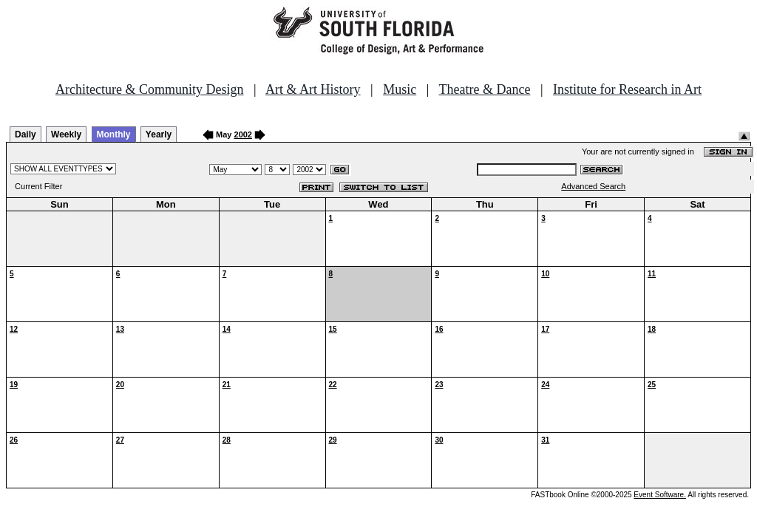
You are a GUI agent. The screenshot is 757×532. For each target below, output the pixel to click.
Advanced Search (593, 186)
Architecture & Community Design (149, 89)
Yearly (159, 134)
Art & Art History (313, 89)
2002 (243, 134)
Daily (26, 134)
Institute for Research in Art (627, 89)
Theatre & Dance (484, 89)
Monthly (114, 134)
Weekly (66, 134)
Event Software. (660, 495)
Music (400, 89)
